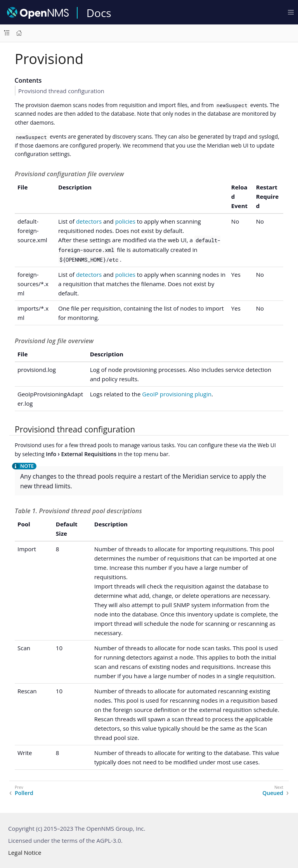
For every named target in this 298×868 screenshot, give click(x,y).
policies (125, 221)
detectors (89, 221)
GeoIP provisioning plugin (177, 394)
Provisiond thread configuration (61, 91)
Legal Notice (25, 852)
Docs (99, 13)
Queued (273, 793)
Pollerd (24, 793)
